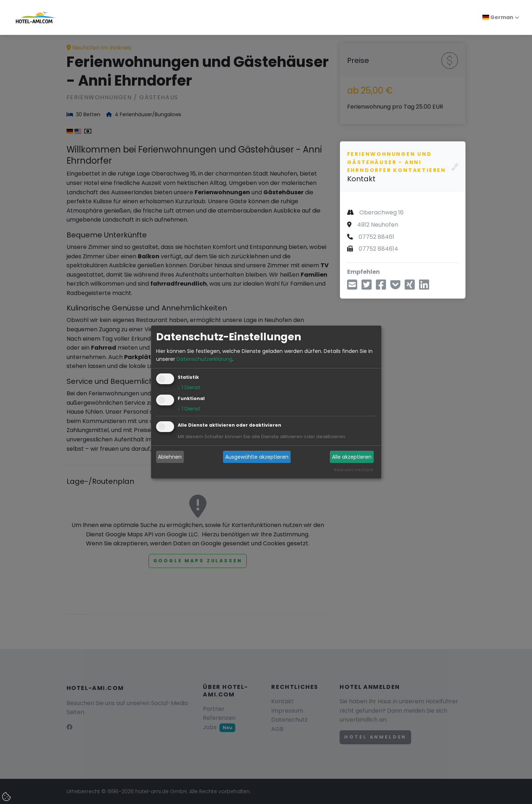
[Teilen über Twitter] (367, 287)
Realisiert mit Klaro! (354, 470)
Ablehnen (170, 457)
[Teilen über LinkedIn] (424, 287)
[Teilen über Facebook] (381, 287)
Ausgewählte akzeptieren (257, 457)
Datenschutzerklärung (204, 359)
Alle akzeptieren (352, 457)
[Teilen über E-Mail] (352, 287)
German (498, 17)
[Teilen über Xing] (410, 287)
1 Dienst (189, 388)
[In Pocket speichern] (395, 287)
